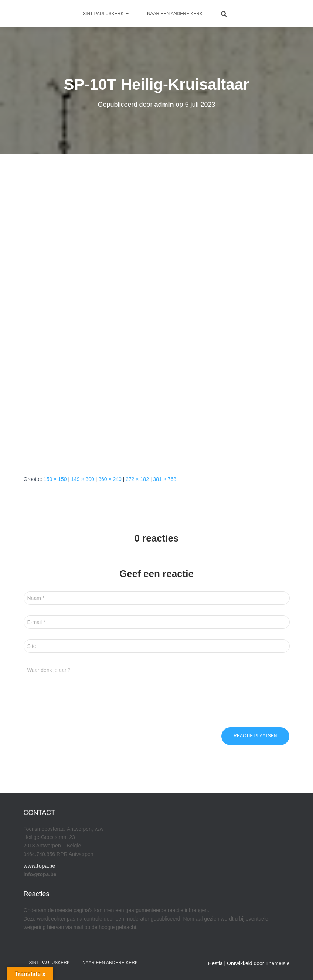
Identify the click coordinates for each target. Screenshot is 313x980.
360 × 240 (110, 479)
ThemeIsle (277, 963)
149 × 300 (83, 479)
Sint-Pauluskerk (106, 14)
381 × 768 (165, 479)
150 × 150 (55, 479)
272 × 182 (137, 479)
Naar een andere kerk (175, 14)
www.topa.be (40, 866)
